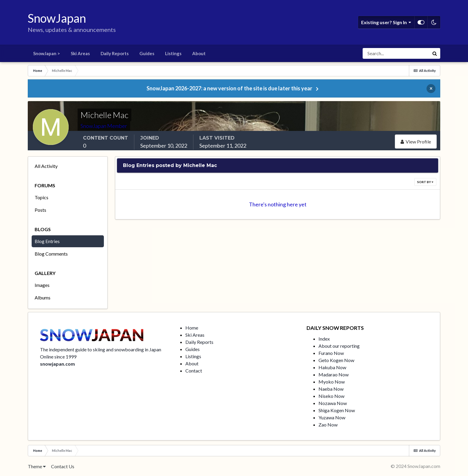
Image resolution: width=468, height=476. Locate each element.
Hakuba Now (332, 367)
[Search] (396, 53)
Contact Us (63, 466)
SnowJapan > (47, 53)
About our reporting (339, 346)
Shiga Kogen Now (337, 410)
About (199, 53)
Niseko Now (331, 396)
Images (42, 285)
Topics (41, 197)
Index (324, 339)
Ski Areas (80, 53)
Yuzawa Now (332, 417)
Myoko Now (332, 382)
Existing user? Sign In (386, 22)
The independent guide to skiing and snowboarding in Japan (101, 349)
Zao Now (328, 425)
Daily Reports (115, 53)
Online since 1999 (58, 357)
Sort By (425, 182)
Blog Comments (51, 254)
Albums (43, 297)
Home (192, 328)
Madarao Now (334, 374)
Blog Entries (47, 241)
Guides (147, 53)
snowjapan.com (57, 364)
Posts (40, 210)
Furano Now (331, 353)
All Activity (46, 166)
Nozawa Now (333, 403)
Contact (194, 371)
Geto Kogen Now (336, 360)
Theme (37, 466)
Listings (173, 53)
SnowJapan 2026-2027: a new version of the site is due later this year (229, 88)
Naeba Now (331, 389)
